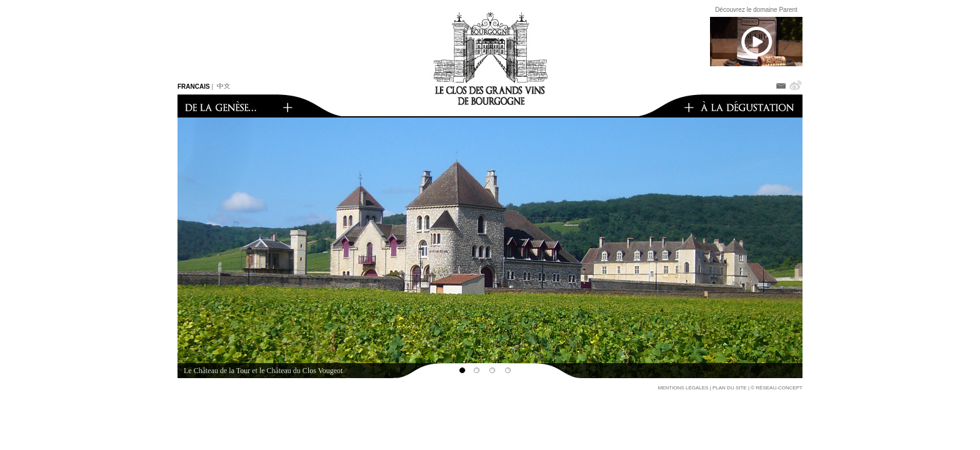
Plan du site (730, 388)
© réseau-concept (777, 388)
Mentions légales (683, 388)
